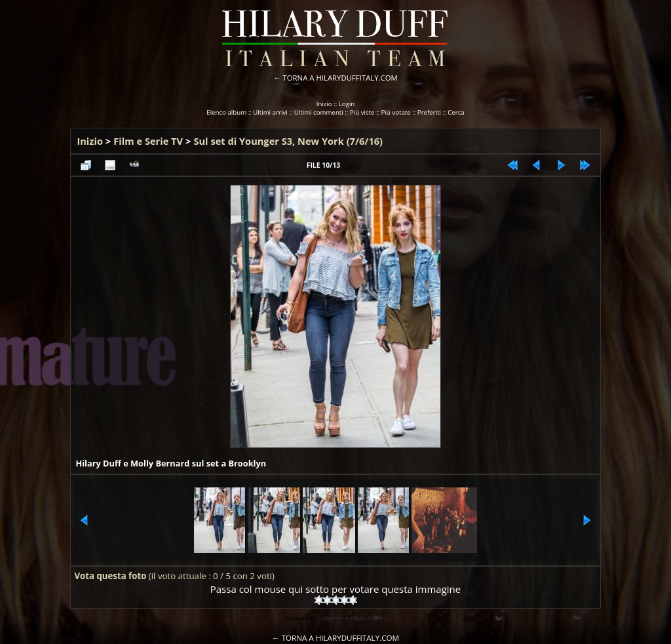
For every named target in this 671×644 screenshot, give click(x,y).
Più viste (362, 112)
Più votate (396, 112)
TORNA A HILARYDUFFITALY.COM (340, 78)
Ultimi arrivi (270, 112)
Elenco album (226, 112)
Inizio (324, 104)
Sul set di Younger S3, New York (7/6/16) (288, 141)
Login (347, 104)
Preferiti (429, 112)
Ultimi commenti (319, 112)
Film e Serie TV (148, 141)
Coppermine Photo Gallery (352, 618)
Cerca (456, 112)
